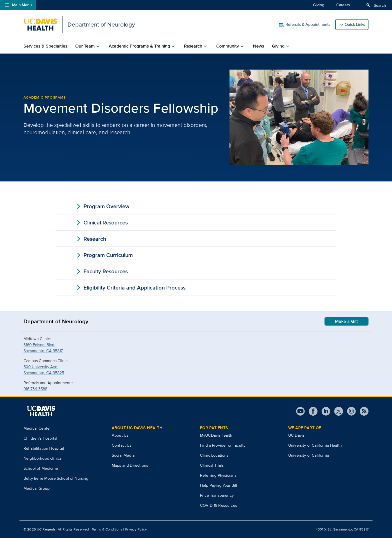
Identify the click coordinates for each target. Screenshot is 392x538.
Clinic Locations (214, 455)
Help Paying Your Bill (218, 485)
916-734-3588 (35, 389)
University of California (309, 455)
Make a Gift (346, 321)
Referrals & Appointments (304, 25)
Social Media (123, 455)
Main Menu (18, 5)
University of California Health (315, 445)
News (258, 46)
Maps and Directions (130, 465)
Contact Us (122, 445)
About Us (120, 435)
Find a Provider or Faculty (223, 445)
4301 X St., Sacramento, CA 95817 (342, 529)
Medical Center (37, 428)
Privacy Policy (136, 529)
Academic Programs (45, 97)
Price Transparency (217, 495)
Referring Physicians (218, 475)
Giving (319, 5)
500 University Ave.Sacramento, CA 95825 (44, 370)
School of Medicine (41, 468)
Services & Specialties (45, 46)
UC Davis (296, 435)
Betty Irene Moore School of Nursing (56, 478)
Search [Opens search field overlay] (376, 5)
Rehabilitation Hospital (44, 448)
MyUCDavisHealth (216, 435)
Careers (343, 5)
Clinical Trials (212, 465)
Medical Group (36, 488)
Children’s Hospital (40, 438)
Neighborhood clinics (42, 458)
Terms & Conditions (107, 529)
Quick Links (355, 24)
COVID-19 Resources (218, 505)
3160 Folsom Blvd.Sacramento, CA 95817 (43, 348)
